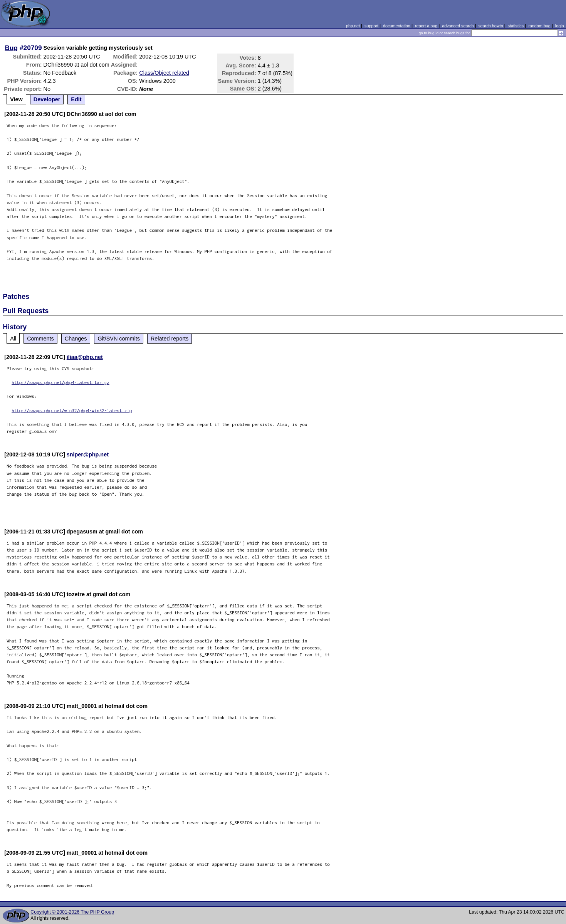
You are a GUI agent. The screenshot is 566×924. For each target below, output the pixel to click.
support (371, 26)
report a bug (426, 26)
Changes (76, 339)
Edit (76, 99)
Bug (12, 48)
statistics (516, 26)
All (13, 339)
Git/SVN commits (119, 339)
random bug (539, 26)
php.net (353, 26)
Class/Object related (164, 73)
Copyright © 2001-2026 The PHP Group (72, 912)
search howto (490, 26)
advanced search (458, 26)
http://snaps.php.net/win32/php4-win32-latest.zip (72, 410)
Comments (40, 339)
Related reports (170, 339)
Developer (47, 99)
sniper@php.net (88, 454)
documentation (397, 26)
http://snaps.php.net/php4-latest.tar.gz (60, 382)
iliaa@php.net (85, 357)
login (560, 26)
